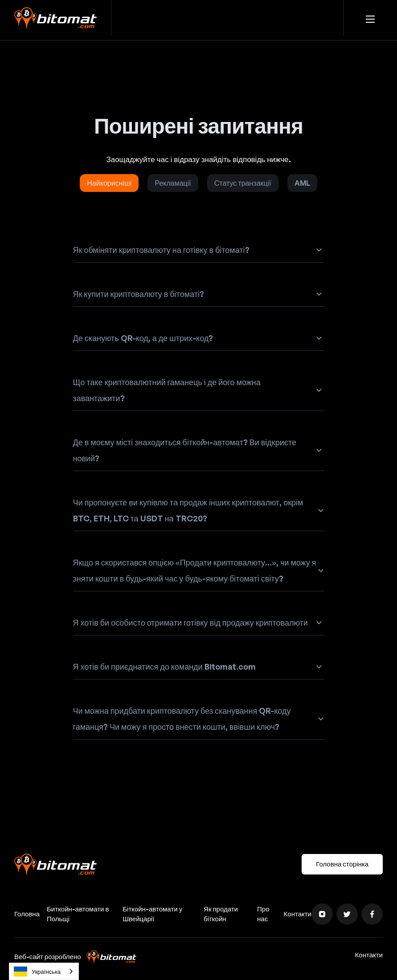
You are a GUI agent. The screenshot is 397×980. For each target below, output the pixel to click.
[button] (370, 18)
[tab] (109, 183)
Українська (37, 972)
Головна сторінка (342, 864)
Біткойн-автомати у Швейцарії (152, 914)
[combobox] (44, 971)
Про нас (263, 914)
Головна (27, 914)
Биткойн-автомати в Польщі (78, 914)
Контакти (298, 914)
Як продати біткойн (221, 914)
